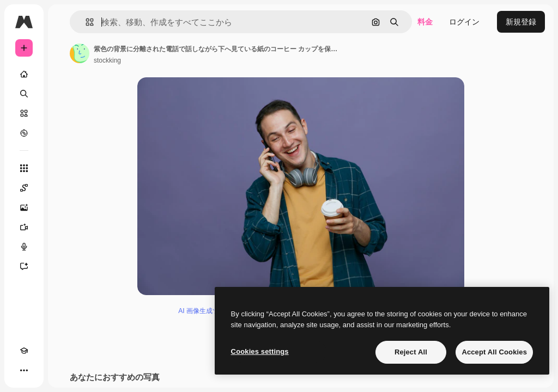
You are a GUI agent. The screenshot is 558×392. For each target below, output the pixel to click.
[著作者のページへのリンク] (80, 53)
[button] (85, 22)
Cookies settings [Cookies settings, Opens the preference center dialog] (260, 351)
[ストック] (24, 113)
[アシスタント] (24, 266)
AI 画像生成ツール (205, 311)
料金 (425, 22)
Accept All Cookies (494, 352)
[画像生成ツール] (24, 207)
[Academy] (24, 351)
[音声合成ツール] (24, 247)
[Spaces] (24, 188)
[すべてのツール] (24, 168)
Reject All (411, 352)
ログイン (464, 22)
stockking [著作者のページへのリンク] (107, 60)
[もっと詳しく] (24, 133)
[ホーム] (24, 74)
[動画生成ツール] (24, 227)
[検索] (24, 94)
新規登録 (521, 22)
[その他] (24, 370)
